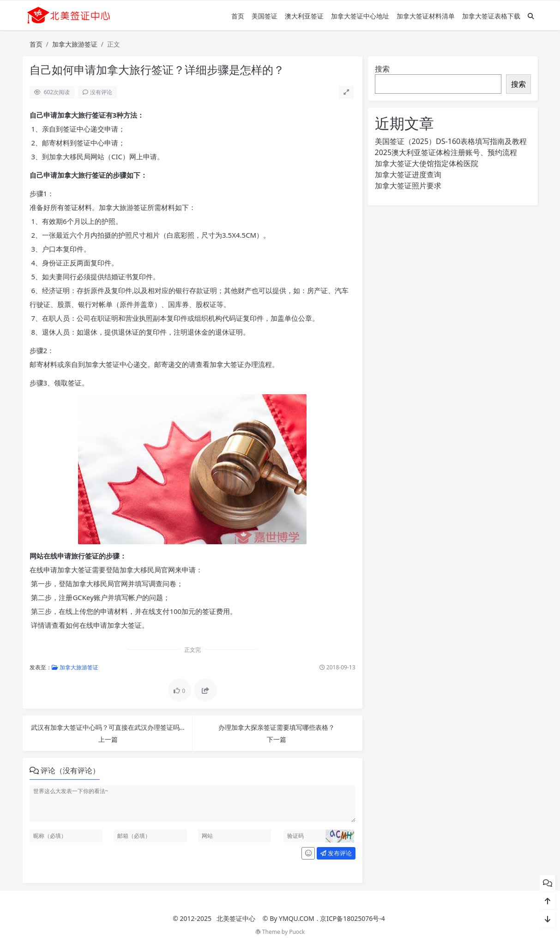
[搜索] (531, 16)
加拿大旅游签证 (75, 44)
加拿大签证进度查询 (408, 174)
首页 (238, 16)
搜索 (382, 69)
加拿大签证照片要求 (408, 186)
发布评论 (336, 853)
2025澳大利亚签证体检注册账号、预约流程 (446, 152)
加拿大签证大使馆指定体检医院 (427, 163)
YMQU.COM (297, 918)
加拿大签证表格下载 (491, 16)
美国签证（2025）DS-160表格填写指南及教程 (451, 141)
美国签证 (265, 16)
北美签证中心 (236, 918)
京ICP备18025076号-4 (352, 918)
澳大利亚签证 (304, 16)
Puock (297, 932)
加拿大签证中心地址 (360, 16)
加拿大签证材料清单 (426, 16)
